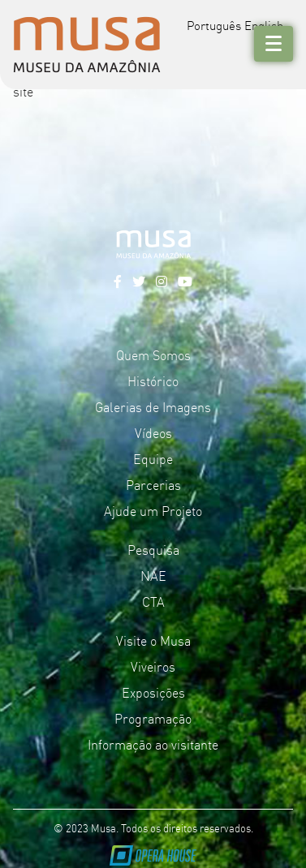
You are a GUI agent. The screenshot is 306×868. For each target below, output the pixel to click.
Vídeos (153, 432)
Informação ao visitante (153, 744)
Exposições (153, 692)
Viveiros (153, 666)
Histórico (153, 380)
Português (214, 25)
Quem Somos (153, 355)
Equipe (153, 458)
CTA (153, 601)
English (264, 25)
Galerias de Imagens (153, 406)
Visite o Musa (153, 640)
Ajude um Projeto (153, 510)
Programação (153, 718)
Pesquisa (153, 549)
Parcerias (153, 484)
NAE (153, 575)
